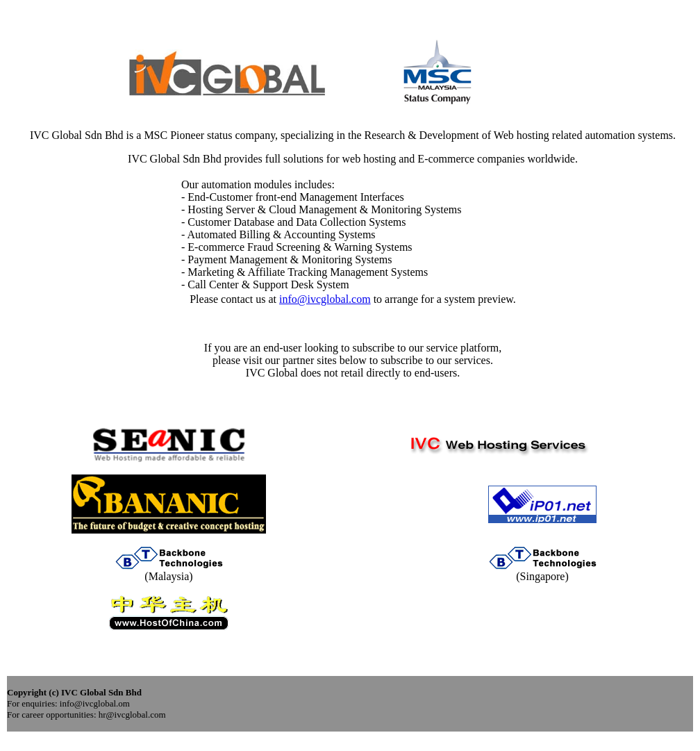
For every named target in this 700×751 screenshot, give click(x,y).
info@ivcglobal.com (325, 299)
